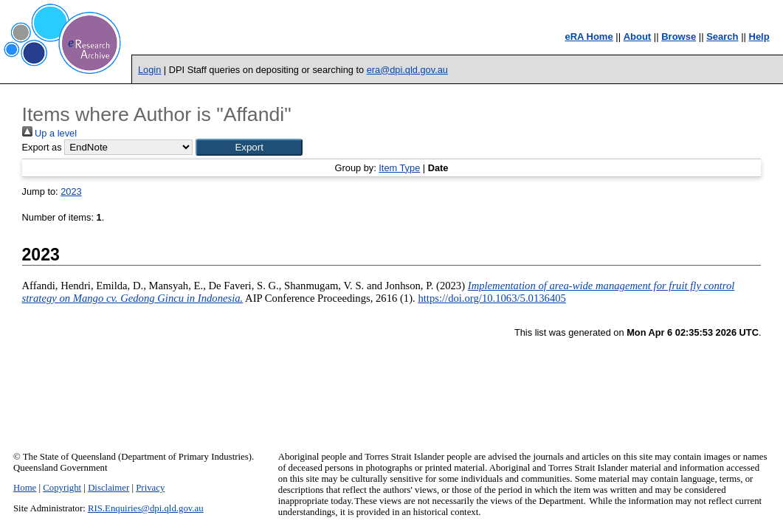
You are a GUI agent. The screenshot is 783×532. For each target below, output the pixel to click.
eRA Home (589, 37)
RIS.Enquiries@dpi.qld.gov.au (146, 508)
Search (722, 37)
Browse (679, 37)
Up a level (49, 133)
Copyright (62, 488)
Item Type (399, 168)
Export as (42, 147)
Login (149, 70)
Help (759, 37)
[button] (249, 147)
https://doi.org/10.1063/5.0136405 (491, 298)
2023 (71, 191)
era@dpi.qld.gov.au (407, 70)
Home (25, 488)
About (638, 37)
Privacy (150, 488)
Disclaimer (108, 488)
